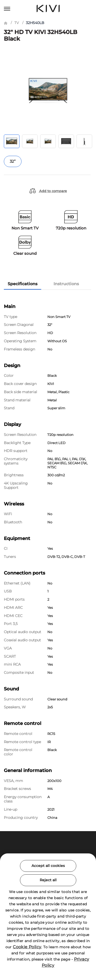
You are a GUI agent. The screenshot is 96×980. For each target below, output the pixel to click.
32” (13, 161)
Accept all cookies (48, 866)
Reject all (48, 880)
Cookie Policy (27, 947)
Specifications (23, 284)
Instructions (66, 284)
